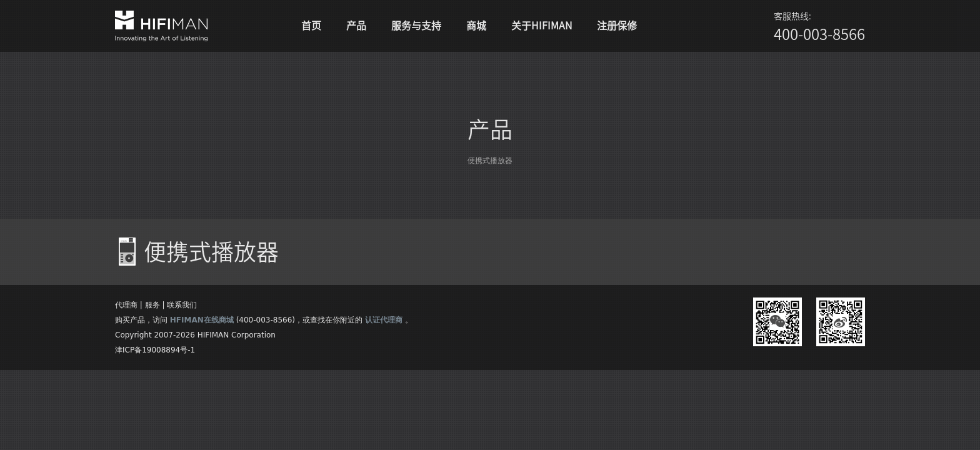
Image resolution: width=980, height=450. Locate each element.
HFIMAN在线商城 (202, 320)
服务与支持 (416, 26)
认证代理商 (384, 320)
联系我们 (182, 305)
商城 (476, 26)
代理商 (126, 305)
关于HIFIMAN (542, 26)
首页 (311, 26)
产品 (356, 26)
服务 (152, 305)
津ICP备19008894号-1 (155, 350)
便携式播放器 (490, 161)
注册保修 (617, 26)
